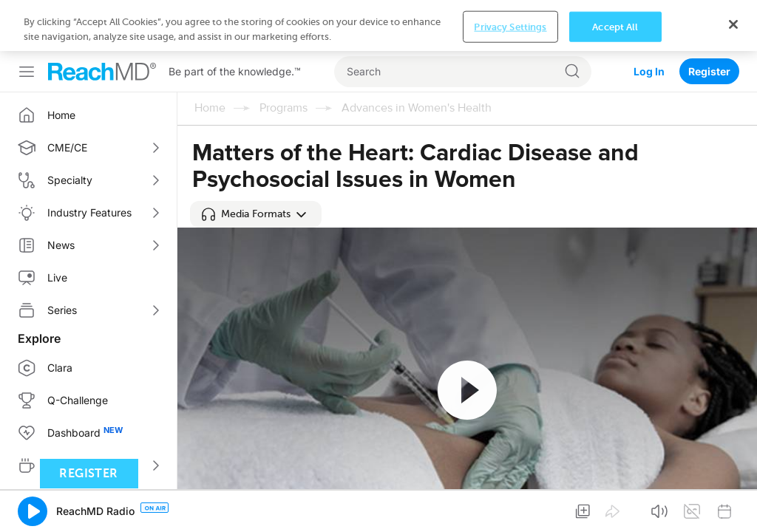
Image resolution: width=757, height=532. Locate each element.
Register (709, 71)
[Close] (733, 24)
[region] (378, 25)
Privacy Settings (510, 26)
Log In (649, 71)
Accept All (615, 26)
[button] (256, 214)
